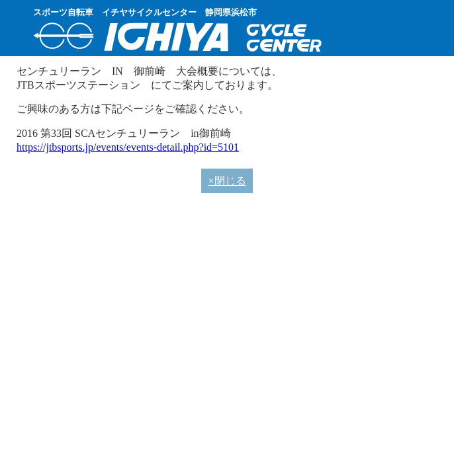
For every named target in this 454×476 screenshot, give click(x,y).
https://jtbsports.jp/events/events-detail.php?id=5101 (128, 147)
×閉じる (227, 181)
